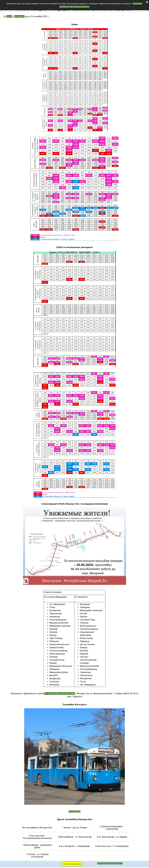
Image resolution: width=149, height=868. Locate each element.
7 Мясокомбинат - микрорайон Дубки (37, 846)
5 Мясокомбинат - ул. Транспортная (75, 837)
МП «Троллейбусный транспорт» (59, 694)
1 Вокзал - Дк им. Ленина (75, 828)
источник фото (74, 812)
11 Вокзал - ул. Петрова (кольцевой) (37, 856)
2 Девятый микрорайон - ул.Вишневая (112, 828)
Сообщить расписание (72, 864)
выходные (19, 16)
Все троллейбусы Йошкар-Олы (37, 828)
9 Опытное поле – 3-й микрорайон (112, 846)
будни (9, 16)
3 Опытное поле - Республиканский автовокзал (37, 837)
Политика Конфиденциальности (110, 863)
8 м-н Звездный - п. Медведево (74, 846)
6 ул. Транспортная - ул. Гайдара (112, 837)
